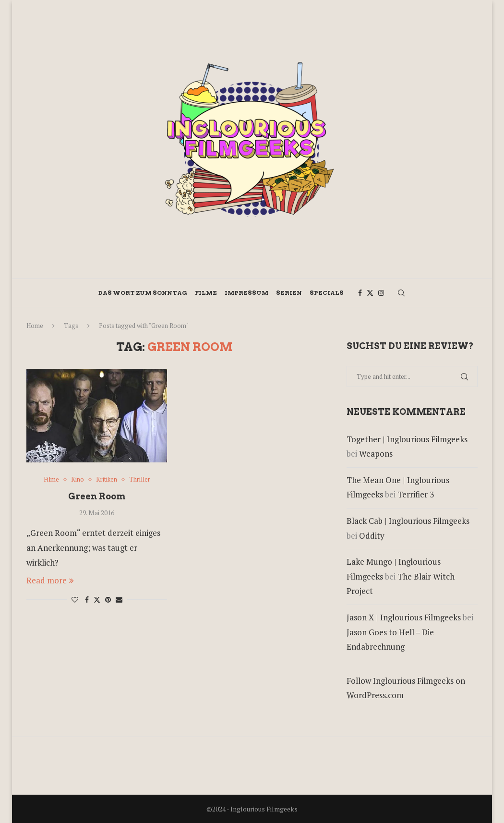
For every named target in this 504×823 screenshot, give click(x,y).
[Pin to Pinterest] (108, 599)
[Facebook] (360, 293)
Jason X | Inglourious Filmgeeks (404, 617)
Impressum (246, 293)
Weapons (376, 454)
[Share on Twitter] (97, 599)
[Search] (401, 293)
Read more (50, 580)
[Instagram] (381, 293)
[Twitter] (370, 293)
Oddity (372, 536)
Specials (327, 293)
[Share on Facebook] (87, 599)
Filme (206, 293)
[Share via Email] (119, 599)
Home (35, 326)
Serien (289, 293)
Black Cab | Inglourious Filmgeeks (408, 521)
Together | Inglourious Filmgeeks (407, 439)
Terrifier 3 (416, 494)
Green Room (97, 496)
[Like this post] (75, 599)
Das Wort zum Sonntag (143, 293)
